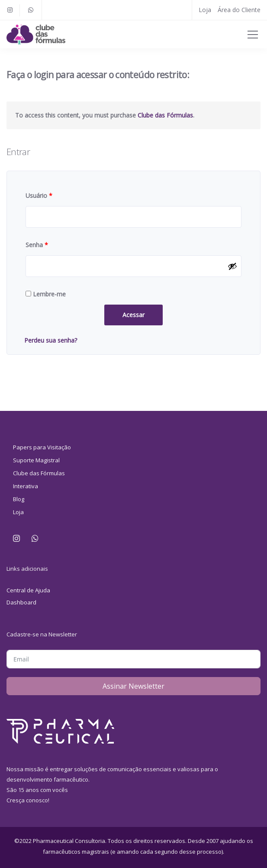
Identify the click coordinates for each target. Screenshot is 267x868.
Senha (37, 245)
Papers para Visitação (42, 447)
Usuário (39, 196)
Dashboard (21, 602)
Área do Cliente (239, 10)
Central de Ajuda (28, 590)
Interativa (26, 486)
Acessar (133, 315)
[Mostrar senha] (232, 266)
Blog (19, 499)
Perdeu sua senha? (51, 340)
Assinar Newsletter (133, 686)
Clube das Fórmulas (165, 115)
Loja (205, 10)
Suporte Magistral (36, 460)
